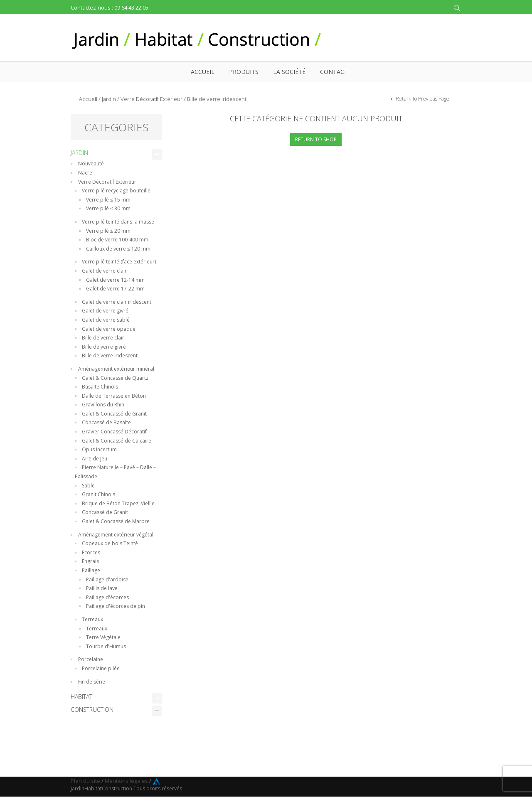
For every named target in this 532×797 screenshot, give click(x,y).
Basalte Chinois (100, 387)
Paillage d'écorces (107, 597)
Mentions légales (126, 781)
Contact (334, 72)
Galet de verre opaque (109, 329)
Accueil (203, 72)
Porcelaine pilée (101, 668)
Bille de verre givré (104, 347)
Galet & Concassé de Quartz (115, 378)
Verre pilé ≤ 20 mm (108, 231)
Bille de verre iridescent (110, 355)
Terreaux (92, 619)
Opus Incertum (99, 449)
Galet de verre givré (105, 311)
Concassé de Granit (105, 512)
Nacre (85, 173)
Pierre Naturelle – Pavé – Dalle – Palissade (115, 472)
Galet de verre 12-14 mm (115, 280)
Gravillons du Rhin (103, 405)
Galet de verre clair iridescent (117, 302)
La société (289, 72)
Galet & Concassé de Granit (114, 414)
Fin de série (92, 682)
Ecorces (91, 552)
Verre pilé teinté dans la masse (118, 222)
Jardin (109, 99)
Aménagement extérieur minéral (116, 369)
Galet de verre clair (104, 271)
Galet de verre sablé (106, 320)
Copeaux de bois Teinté (110, 543)
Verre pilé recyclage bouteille (116, 191)
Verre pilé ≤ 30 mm (108, 208)
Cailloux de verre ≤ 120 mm (118, 249)
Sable (88, 486)
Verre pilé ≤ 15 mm (108, 200)
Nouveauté (91, 164)
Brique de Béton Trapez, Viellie (118, 503)
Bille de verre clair (103, 338)
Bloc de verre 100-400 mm (117, 240)
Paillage (91, 570)
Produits (244, 72)
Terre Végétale (103, 637)
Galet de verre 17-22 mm (115, 289)
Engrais (90, 561)
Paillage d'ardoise (107, 579)
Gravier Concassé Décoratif (114, 432)
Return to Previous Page (422, 99)
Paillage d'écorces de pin (116, 606)
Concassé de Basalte (106, 422)
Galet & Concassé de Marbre (116, 521)
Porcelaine (91, 659)
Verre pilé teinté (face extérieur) (119, 262)
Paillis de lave (102, 588)
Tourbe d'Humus (106, 646)
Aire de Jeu (95, 459)
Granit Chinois (99, 494)
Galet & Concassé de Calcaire (117, 441)
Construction (92, 710)
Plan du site (85, 781)
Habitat (81, 697)
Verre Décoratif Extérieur (151, 99)
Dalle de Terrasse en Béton (114, 396)
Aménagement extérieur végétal (116, 535)
